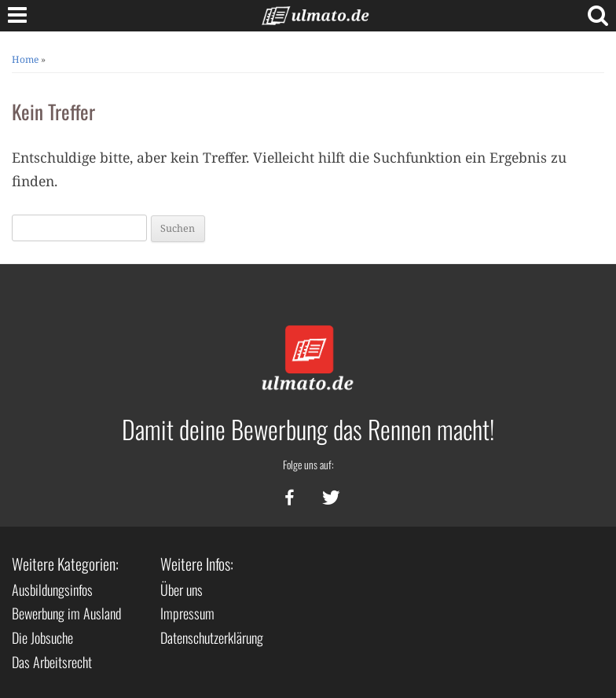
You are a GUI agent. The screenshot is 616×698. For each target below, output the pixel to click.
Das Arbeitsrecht (52, 662)
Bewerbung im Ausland (66, 613)
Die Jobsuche (42, 637)
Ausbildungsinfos (52, 590)
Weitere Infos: (197, 564)
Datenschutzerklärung (212, 637)
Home (25, 59)
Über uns (181, 590)
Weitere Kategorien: (65, 564)
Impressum (187, 613)
